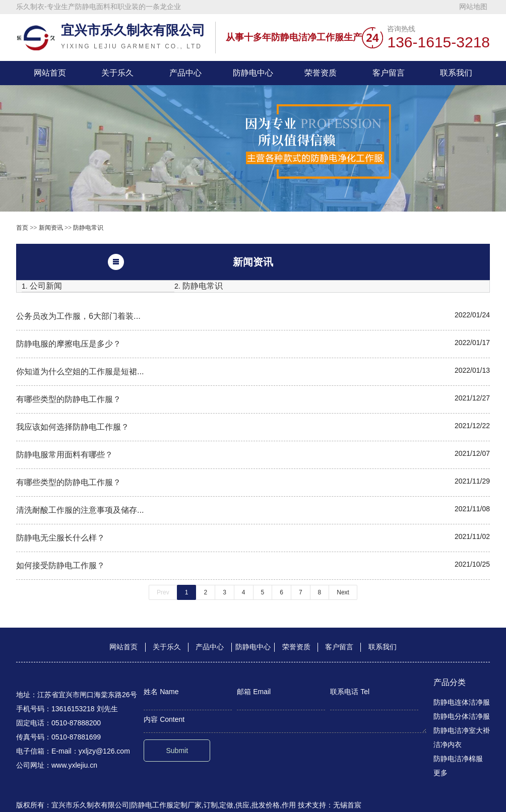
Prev (163, 592)
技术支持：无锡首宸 (330, 805)
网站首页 (50, 73)
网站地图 (473, 7)
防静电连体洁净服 (462, 702)
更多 (440, 773)
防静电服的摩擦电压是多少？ (69, 344)
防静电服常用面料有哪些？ (65, 454)
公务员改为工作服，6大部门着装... (78, 316)
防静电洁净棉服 (458, 759)
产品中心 (185, 73)
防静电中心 (253, 73)
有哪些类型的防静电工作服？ (69, 399)
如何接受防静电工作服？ (60, 565)
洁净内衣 (448, 745)
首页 (22, 228)
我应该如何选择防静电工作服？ (73, 427)
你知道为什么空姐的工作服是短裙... (80, 371)
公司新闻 (46, 286)
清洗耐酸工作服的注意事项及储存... (80, 510)
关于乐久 (117, 73)
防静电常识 (88, 228)
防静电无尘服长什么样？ (60, 537)
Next (343, 592)
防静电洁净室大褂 (462, 730)
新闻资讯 (51, 228)
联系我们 (456, 73)
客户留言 (389, 73)
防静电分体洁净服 (462, 716)
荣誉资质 (321, 73)
